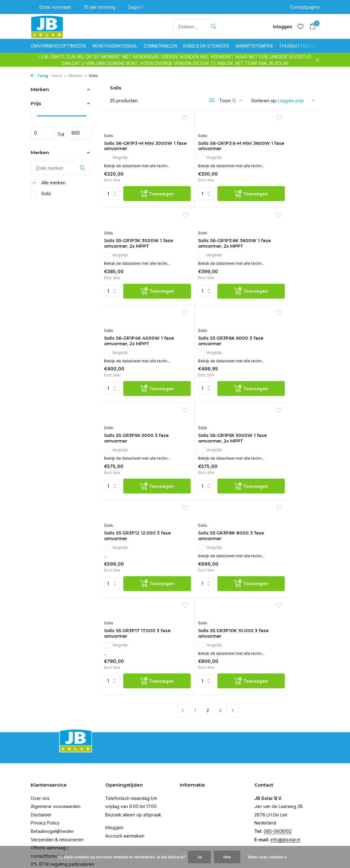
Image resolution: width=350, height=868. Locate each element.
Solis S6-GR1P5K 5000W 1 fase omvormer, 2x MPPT (209, 393)
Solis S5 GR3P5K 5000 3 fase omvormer (135, 384)
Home (59, 76)
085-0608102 (278, 796)
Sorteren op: (264, 101)
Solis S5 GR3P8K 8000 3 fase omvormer (136, 502)
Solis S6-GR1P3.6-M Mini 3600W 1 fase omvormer (210, 147)
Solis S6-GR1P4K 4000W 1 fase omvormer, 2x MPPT (210, 275)
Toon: (225, 101)
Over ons (40, 762)
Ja (199, 857)
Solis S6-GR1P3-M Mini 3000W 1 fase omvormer (137, 147)
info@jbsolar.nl (285, 804)
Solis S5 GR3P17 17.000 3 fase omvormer (209, 502)
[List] (212, 100)
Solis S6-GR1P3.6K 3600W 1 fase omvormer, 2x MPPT (132, 275)
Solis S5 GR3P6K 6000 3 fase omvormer (282, 265)
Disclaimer (41, 779)
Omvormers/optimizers (59, 46)
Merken (78, 76)
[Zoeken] (198, 27)
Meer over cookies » (268, 857)
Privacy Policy (45, 787)
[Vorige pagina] (183, 587)
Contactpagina (305, 7)
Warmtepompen (254, 46)
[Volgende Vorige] (233, 587)
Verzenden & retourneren (57, 804)
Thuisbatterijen (298, 46)
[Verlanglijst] (300, 26)
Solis (41, 195)
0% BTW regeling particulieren (62, 829)
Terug (39, 76)
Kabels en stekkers (206, 46)
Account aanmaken (125, 800)
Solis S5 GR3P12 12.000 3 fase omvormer (283, 384)
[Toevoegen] (147, 215)
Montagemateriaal (115, 46)
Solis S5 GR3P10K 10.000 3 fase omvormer (282, 502)
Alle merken (48, 184)
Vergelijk (119, 159)
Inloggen (114, 792)
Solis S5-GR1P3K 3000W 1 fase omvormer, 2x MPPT (282, 156)
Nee (227, 857)
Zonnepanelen (160, 46)
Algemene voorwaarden (56, 771)
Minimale (42, 133)
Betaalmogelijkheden (52, 796)
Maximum (80, 133)
